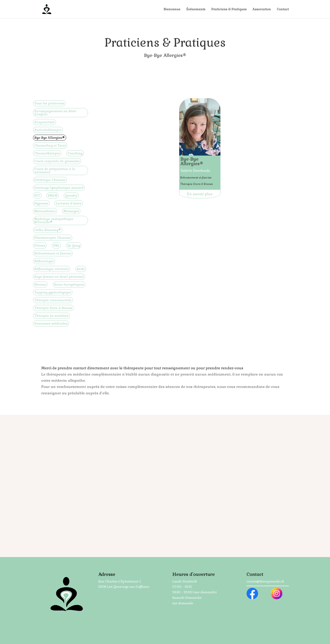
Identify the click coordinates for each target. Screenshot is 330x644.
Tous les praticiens (49, 103)
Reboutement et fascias (53, 253)
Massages (71, 211)
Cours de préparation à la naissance (55, 170)
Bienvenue (172, 9)
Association (262, 9)
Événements (196, 9)
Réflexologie (44, 261)
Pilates (40, 245)
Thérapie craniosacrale (53, 300)
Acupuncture (44, 122)
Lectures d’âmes (69, 203)
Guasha (71, 195)
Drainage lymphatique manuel (59, 188)
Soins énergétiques (69, 284)
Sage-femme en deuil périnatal (59, 277)
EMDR (53, 195)
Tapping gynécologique (53, 292)
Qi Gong (74, 245)
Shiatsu (40, 284)
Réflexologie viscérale (52, 269)
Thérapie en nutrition (51, 316)
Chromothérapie (47, 153)
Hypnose (41, 203)
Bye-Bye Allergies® (50, 138)
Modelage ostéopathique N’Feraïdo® (54, 220)
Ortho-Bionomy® (48, 230)
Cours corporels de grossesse (57, 161)
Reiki (81, 269)
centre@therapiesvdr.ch (265, 581)
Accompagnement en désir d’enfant (55, 113)
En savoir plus (200, 194)
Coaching (75, 153)
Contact (283, 9)
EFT (37, 195)
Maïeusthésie (45, 211)
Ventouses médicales (51, 323)
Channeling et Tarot (50, 145)
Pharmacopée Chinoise (53, 238)
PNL (56, 245)
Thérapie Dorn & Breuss (53, 308)
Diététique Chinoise (50, 180)
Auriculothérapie (48, 130)
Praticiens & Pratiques (229, 9)
